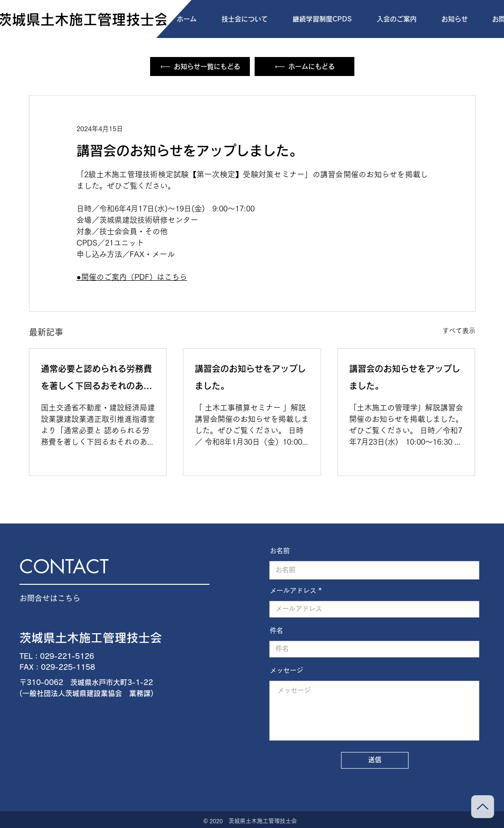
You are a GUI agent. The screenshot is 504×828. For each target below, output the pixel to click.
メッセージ (286, 670)
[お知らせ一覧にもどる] (200, 67)
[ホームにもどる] (304, 67)
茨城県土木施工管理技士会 (91, 638)
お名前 (280, 551)
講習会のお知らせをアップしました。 (250, 377)
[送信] (375, 760)
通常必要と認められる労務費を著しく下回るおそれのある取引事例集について (96, 379)
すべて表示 (459, 331)
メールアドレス (293, 590)
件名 (276, 630)
